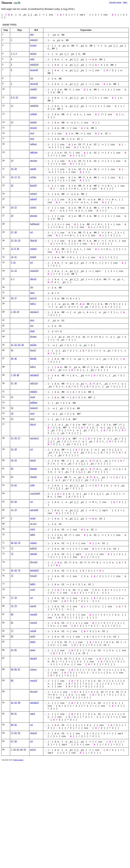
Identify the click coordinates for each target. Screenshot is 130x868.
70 (19, 543)
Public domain (18, 760)
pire (32, 34)
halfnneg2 (35, 224)
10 (17, 97)
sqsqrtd (33, 554)
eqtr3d (33, 606)
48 (18, 375)
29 (19, 240)
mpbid (33, 257)
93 (19, 733)
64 (16, 502)
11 (12, 106)
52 (12, 449)
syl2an (33, 177)
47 (12, 383)
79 (16, 606)
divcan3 (34, 691)
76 (12, 606)
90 (19, 703)
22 (12, 185)
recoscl (33, 128)
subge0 (33, 199)
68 (12, 543)
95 (25, 749)
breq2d (33, 185)
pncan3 (33, 658)
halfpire (34, 402)
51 (12, 397)
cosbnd (33, 114)
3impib (33, 477)
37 (16, 298)
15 (12, 249)
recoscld (34, 70)
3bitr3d (33, 240)
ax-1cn (33, 524)
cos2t (33, 589)
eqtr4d (33, 169)
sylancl (33, 249)
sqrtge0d (34, 510)
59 (16, 460)
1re (32, 78)
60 (12, 469)
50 (12, 460)
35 (12, 485)
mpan (33, 650)
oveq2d (34, 614)
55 (12, 438)
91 (16, 714)
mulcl (33, 642)
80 (12, 614)
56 (16, 438)
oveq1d (34, 622)
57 (19, 438)
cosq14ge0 (35, 493)
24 (12, 207)
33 (16, 271)
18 (12, 169)
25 (16, 207)
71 (12, 548)
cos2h (17, 3)
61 (12, 477)
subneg (33, 144)
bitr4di (33, 358)
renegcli (34, 40)
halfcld (33, 548)
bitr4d (33, 460)
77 (12, 598)
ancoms (34, 160)
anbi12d (34, 383)
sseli (32, 59)
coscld (33, 631)
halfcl (33, 584)
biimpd (33, 469)
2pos (32, 293)
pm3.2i (33, 298)
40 (12, 358)
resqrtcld (34, 271)
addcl (33, 535)
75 (12, 576)
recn (32, 133)
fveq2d (33, 576)
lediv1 (33, 304)
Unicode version (115, 2)
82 (16, 733)
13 (12, 122)
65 (18, 749)
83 (12, 636)
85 (16, 650)
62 (16, 485)
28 (16, 232)
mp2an (33, 53)
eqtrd (33, 714)
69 (16, 543)
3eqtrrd (33, 733)
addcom (34, 152)
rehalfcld (34, 64)
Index (125, 2)
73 (12, 733)
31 (16, 257)
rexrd (33, 397)
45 (12, 350)
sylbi (32, 485)
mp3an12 (34, 438)
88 (12, 680)
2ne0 (32, 331)
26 (16, 240)
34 (14, 749)
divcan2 (34, 562)
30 (18, 249)
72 (12, 554)
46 (16, 358)
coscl (33, 529)
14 (12, 257)
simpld (33, 122)
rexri (32, 413)
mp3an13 (34, 312)
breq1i (33, 350)
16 (12, 177)
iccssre (33, 45)
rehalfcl (34, 391)
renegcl (34, 194)
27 (12, 232)
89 (12, 714)
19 (12, 160)
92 (16, 725)
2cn (32, 326)
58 (16, 449)
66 (21, 749)
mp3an (33, 345)
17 (16, 177)
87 (19, 669)
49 (16, 383)
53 (12, 408)
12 (12, 271)
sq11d (33, 749)
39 (18, 312)
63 (12, 502)
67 (12, 741)
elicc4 (33, 424)
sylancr (33, 97)
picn (32, 320)
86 (16, 669)
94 (16, 741)
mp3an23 (34, 375)
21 (19, 177)
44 (23, 345)
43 (19, 345)
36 (12, 298)
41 (12, 345)
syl (32, 232)
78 (16, 598)
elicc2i (33, 279)
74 (19, 570)
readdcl (34, 89)
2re (32, 287)
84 (12, 725)
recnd (33, 518)
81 (12, 622)
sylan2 (33, 207)
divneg (33, 336)
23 (12, 240)
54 (12, 413)
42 (16, 345)
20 (16, 169)
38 (14, 312)
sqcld (33, 636)
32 (14, 262)
